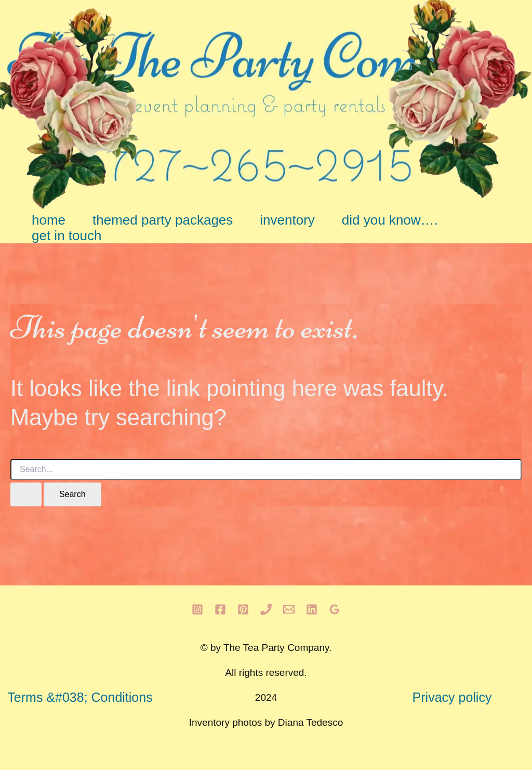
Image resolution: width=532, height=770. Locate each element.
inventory (287, 220)
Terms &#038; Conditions (80, 697)
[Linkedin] (312, 609)
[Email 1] (289, 609)
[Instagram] (197, 609)
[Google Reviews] (335, 609)
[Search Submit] (26, 494)
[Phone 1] (266, 609)
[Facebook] (220, 609)
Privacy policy (452, 697)
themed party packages (163, 220)
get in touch (66, 236)
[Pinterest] (243, 609)
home (49, 220)
